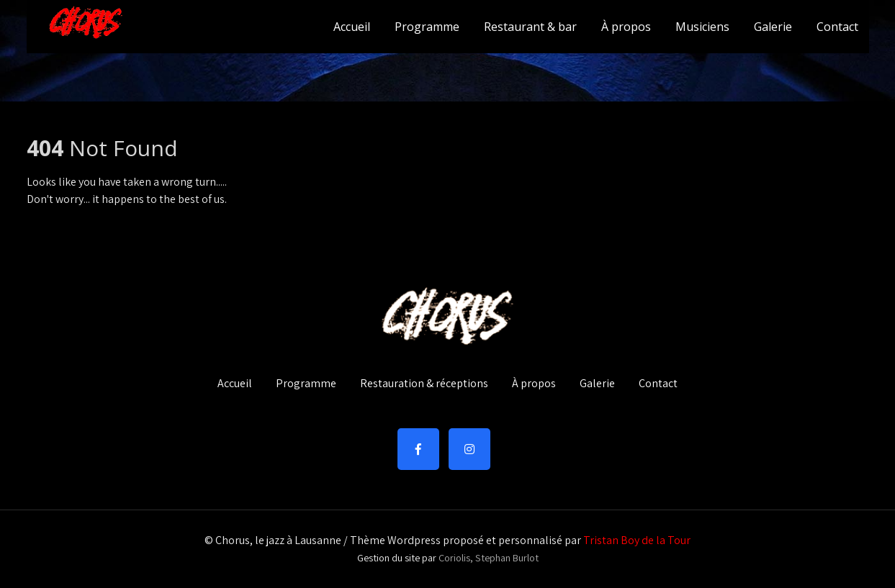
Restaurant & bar (530, 27)
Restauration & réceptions (424, 384)
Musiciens (702, 27)
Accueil (352, 27)
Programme (427, 27)
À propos (626, 27)
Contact (837, 27)
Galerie (773, 27)
